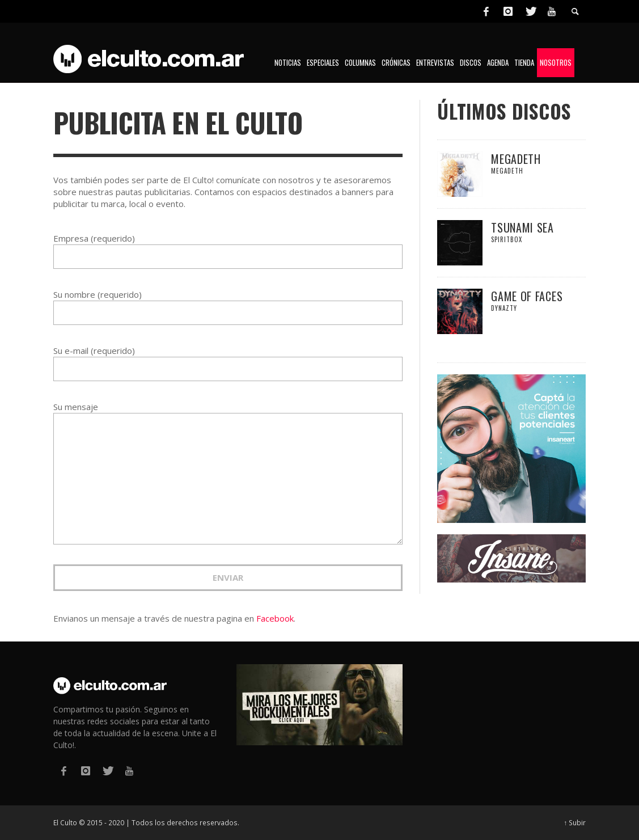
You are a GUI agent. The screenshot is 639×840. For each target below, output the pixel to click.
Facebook (275, 618)
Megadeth (516, 159)
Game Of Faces (527, 296)
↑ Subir (575, 822)
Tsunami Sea (522, 227)
